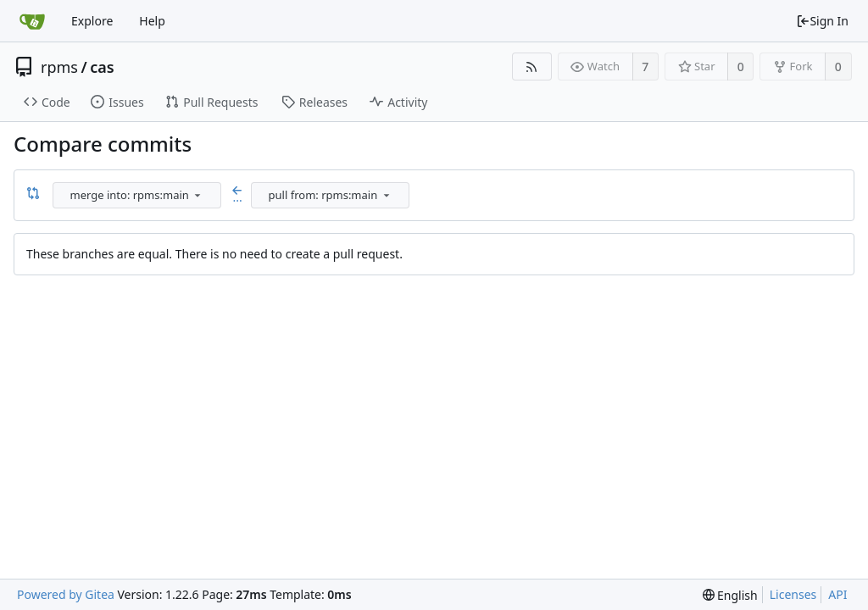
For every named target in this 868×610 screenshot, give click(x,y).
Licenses (793, 594)
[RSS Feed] (532, 67)
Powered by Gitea (66, 594)
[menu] (198, 195)
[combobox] (138, 195)
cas (102, 67)
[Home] (32, 21)
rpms (59, 67)
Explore (92, 21)
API (837, 594)
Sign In (822, 21)
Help (152, 21)
